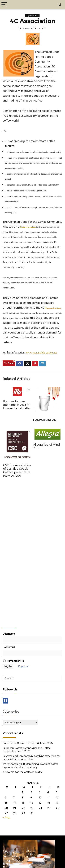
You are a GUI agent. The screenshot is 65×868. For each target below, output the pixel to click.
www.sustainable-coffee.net (41, 353)
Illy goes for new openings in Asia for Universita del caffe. (17, 405)
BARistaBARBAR (45, 420)
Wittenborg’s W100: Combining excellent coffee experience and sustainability (31, 766)
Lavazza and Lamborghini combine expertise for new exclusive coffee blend (31, 758)
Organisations (32, 16)
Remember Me (14, 661)
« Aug (6, 817)
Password (9, 647)
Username (9, 634)
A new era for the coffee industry (22, 772)
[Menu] (4, 5)
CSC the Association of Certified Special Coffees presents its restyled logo (17, 470)
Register (23, 666)
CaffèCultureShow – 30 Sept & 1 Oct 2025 (28, 743)
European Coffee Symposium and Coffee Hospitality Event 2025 (27, 750)
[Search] (60, 5)
